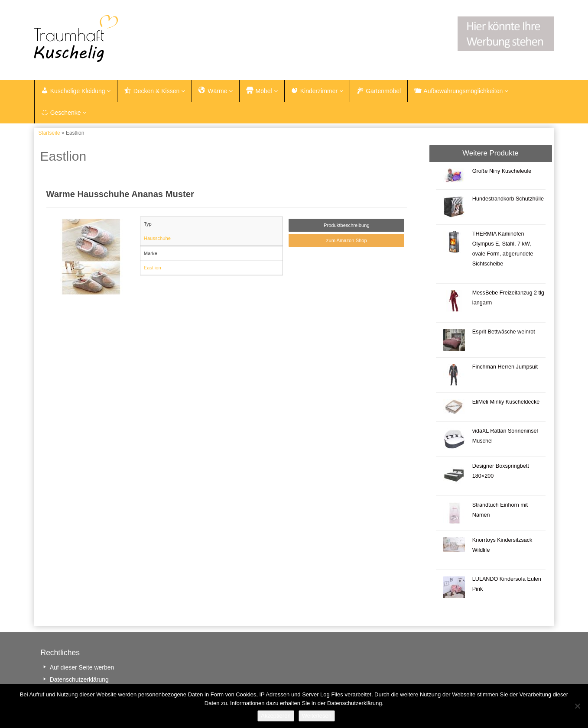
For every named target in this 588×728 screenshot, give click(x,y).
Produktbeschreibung (347, 226)
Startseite (49, 134)
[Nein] (577, 706)
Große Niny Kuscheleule (502, 172)
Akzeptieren (276, 716)
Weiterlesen (317, 716)
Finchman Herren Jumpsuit (505, 368)
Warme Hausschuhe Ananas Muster (120, 195)
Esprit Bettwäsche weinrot (504, 333)
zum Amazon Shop (347, 242)
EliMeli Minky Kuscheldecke (506, 403)
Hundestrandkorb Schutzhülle (508, 200)
